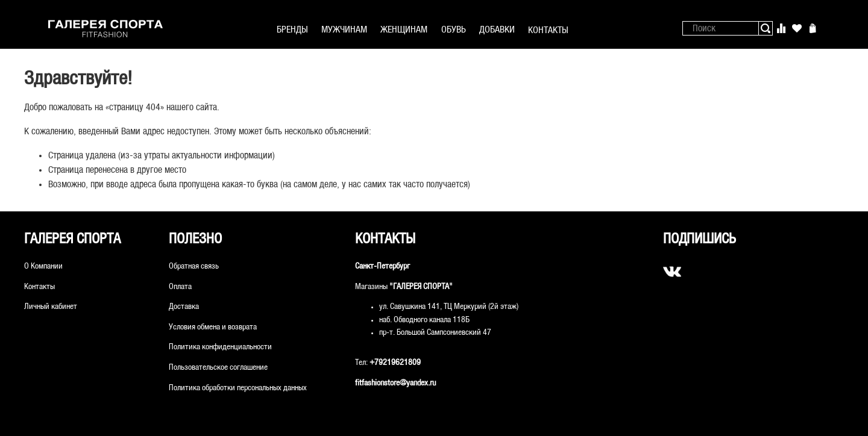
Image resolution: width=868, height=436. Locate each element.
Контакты (39, 287)
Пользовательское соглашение (218, 368)
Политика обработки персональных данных (238, 388)
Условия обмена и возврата (213, 327)
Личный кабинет (51, 307)
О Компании (43, 266)
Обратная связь (194, 266)
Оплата (180, 287)
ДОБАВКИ (497, 30)
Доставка (184, 307)
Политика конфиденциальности (220, 347)
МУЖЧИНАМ (344, 30)
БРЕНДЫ (292, 30)
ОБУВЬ (454, 30)
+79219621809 (395, 363)
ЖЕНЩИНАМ (404, 30)
